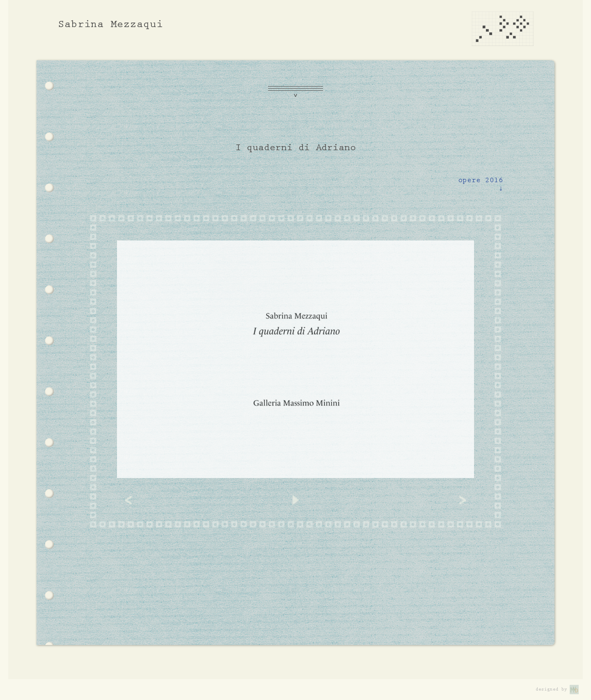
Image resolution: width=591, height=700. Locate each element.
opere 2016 (481, 186)
